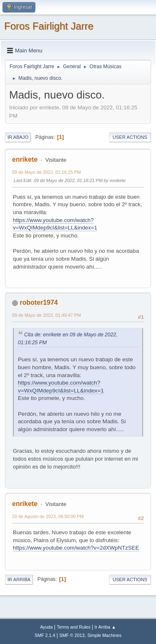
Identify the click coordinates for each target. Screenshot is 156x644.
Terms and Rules (74, 627)
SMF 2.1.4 (45, 635)
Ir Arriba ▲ (105, 627)
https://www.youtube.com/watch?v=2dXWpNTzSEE (76, 548)
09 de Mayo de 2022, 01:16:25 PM (46, 172)
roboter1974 (39, 302)
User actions (130, 137)
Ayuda (46, 627)
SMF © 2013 (72, 635)
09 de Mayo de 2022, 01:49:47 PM (46, 315)
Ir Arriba (19, 580)
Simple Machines (104, 635)
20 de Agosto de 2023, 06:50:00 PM (48, 516)
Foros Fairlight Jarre (49, 26)
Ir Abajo (18, 137)
